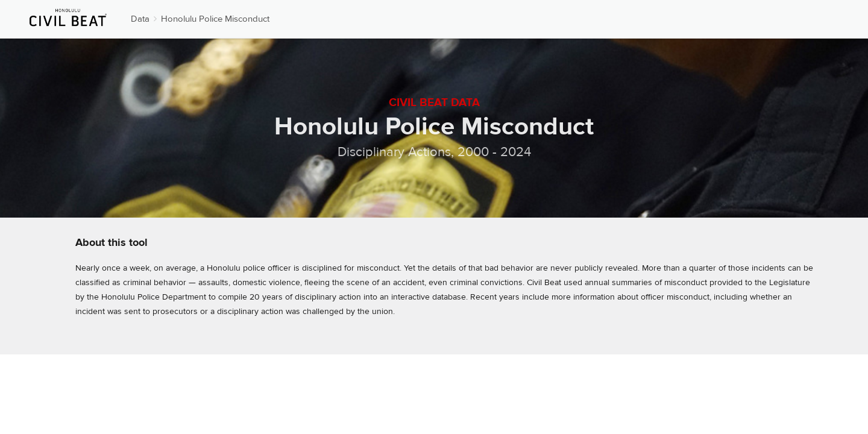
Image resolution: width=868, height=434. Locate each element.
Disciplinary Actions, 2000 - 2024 (434, 152)
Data (140, 19)
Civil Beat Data (434, 102)
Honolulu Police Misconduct (215, 19)
